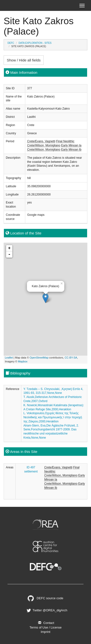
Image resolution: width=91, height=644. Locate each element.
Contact (45, 623)
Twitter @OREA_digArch (47, 610)
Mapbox (23, 361)
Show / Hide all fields (24, 60)
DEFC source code (45, 598)
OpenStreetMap (39, 358)
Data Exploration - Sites (35, 43)
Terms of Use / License (45, 627)
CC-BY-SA (71, 358)
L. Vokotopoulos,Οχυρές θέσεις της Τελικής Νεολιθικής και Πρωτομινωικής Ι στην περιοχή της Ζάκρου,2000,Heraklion (53, 417)
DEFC (11, 43)
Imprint (46, 632)
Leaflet (9, 358)
